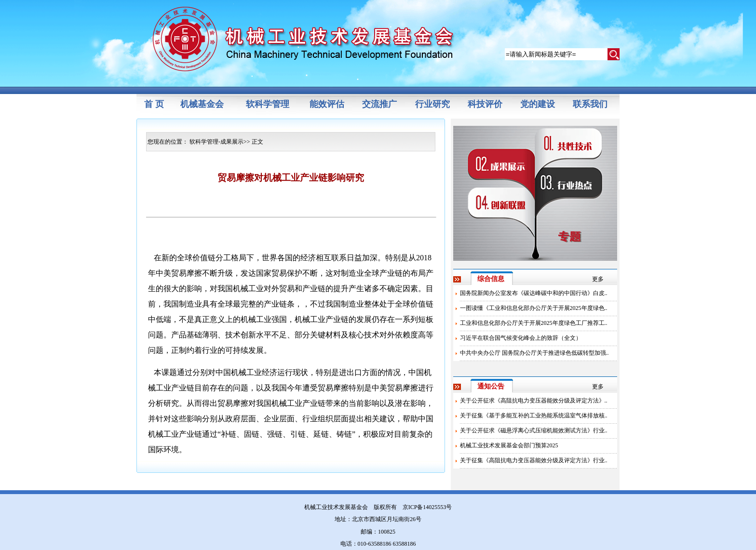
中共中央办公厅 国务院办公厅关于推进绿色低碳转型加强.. (534, 353)
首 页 (154, 104)
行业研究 (432, 104)
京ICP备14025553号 (427, 507)
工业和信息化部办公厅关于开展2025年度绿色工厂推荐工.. (534, 323)
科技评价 (485, 104)
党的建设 (538, 104)
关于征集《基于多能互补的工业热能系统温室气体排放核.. (534, 416)
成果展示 (232, 142)
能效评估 (327, 104)
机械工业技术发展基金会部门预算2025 (509, 445)
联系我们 (590, 104)
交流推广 (379, 104)
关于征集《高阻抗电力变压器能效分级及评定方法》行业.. (534, 460)
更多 (598, 279)
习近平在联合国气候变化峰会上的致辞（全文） (521, 338)
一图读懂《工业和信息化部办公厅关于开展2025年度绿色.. (534, 308)
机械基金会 (202, 104)
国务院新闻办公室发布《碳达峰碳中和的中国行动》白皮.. (534, 293)
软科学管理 (268, 104)
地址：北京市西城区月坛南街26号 (378, 519)
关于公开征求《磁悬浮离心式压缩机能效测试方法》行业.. (534, 430)
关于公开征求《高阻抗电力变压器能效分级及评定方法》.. (534, 401)
